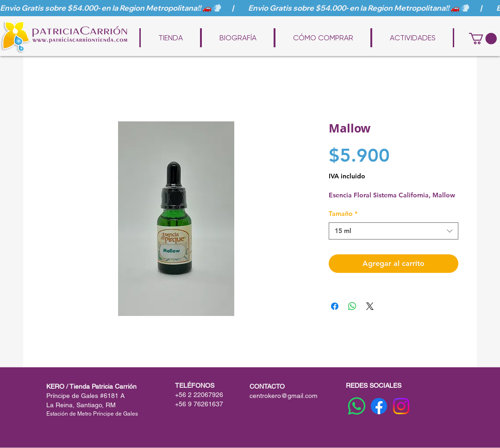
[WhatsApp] (357, 406)
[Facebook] (379, 406)
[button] (483, 38)
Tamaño (343, 214)
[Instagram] (401, 406)
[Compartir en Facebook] (335, 306)
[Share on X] (370, 306)
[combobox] (394, 231)
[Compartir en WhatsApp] (352, 306)
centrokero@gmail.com (284, 396)
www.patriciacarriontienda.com (256, 24)
